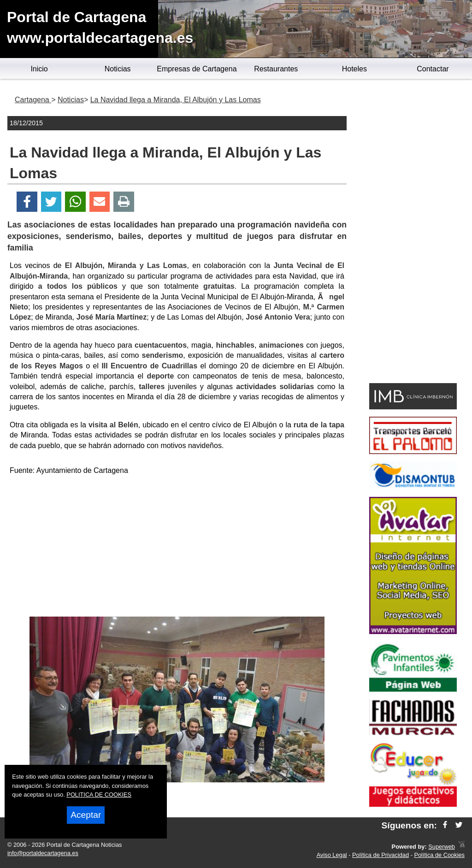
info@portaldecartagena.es (43, 853)
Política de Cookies (439, 855)
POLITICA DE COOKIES (99, 795)
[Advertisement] (177, 548)
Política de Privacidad (381, 855)
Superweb (442, 847)
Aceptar (86, 815)
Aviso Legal (332, 855)
